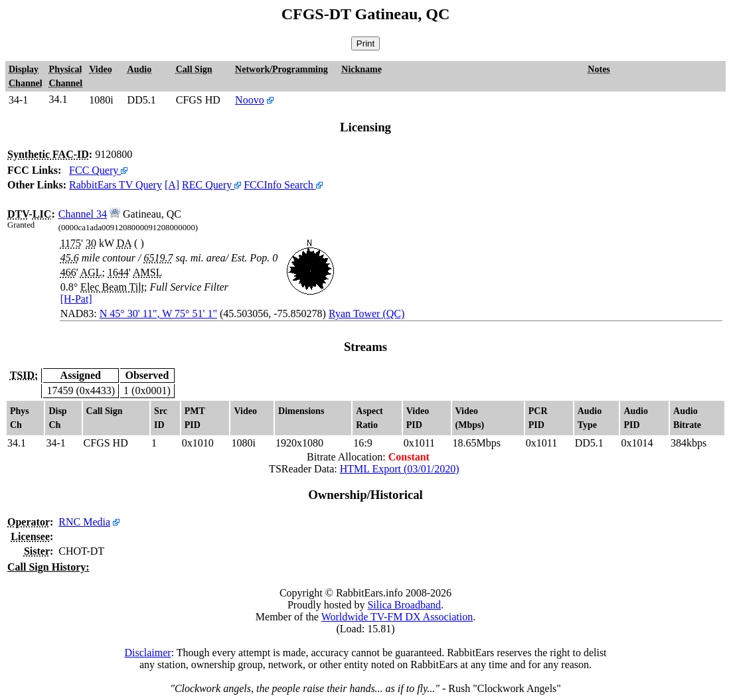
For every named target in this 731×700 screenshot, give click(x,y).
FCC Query (98, 170)
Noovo (250, 100)
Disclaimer (147, 653)
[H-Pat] (76, 299)
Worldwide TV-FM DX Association (397, 617)
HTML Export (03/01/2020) (400, 469)
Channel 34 (83, 214)
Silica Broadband (404, 605)
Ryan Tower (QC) (366, 314)
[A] (172, 185)
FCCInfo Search (283, 185)
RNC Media (84, 522)
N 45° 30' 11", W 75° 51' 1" (158, 314)
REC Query (211, 185)
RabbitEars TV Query (116, 185)
